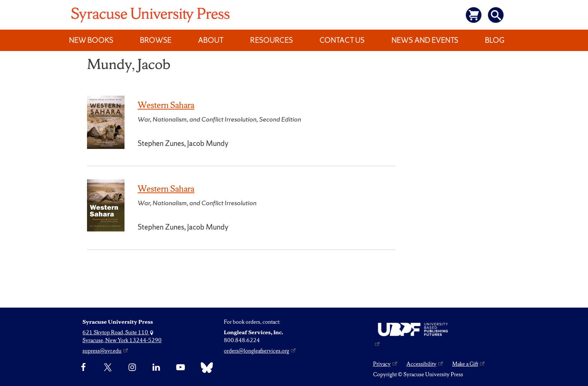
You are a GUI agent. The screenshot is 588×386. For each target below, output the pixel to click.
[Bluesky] (205, 368)
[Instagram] (132, 368)
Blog (495, 40)
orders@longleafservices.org (256, 351)
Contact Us (342, 40)
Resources (271, 40)
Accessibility (421, 364)
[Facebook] (83, 368)
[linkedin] (156, 368)
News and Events (425, 40)
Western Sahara (166, 105)
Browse (156, 40)
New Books (91, 40)
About (211, 40)
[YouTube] (181, 368)
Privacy (382, 364)
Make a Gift (465, 364)
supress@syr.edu (102, 351)
